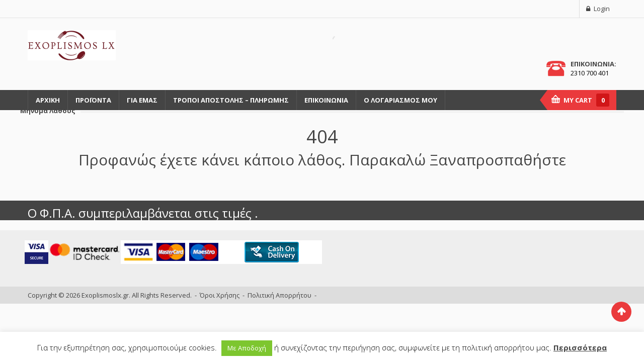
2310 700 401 (590, 73)
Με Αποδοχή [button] (247, 348)
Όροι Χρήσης (220, 295)
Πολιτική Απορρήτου (279, 295)
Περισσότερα (580, 347)
